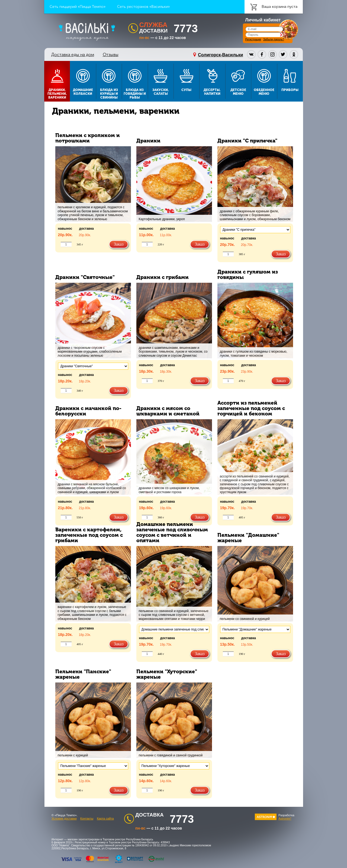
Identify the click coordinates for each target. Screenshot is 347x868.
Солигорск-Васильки (220, 55)
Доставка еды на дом (73, 55)
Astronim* (285, 818)
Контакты (87, 818)
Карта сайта (105, 818)
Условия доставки (64, 818)
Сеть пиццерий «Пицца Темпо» (78, 7)
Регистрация (253, 39)
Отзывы (111, 55)
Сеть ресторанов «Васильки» (143, 7)
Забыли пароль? (274, 39)
